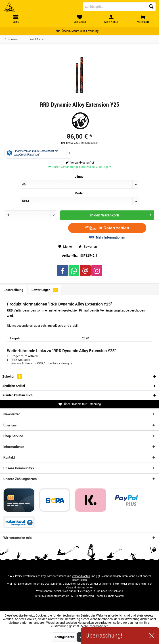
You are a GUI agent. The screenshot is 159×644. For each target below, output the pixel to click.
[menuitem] (143, 19)
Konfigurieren (64, 637)
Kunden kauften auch (18, 395)
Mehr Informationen (95, 626)
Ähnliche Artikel (14, 386)
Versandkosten (81, 576)
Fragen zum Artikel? (23, 356)
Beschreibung (13, 290)
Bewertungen (45, 290)
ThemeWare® (116, 596)
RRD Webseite (18, 360)
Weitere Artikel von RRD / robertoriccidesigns (40, 363)
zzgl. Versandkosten (86, 143)
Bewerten (88, 247)
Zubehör (12, 376)
